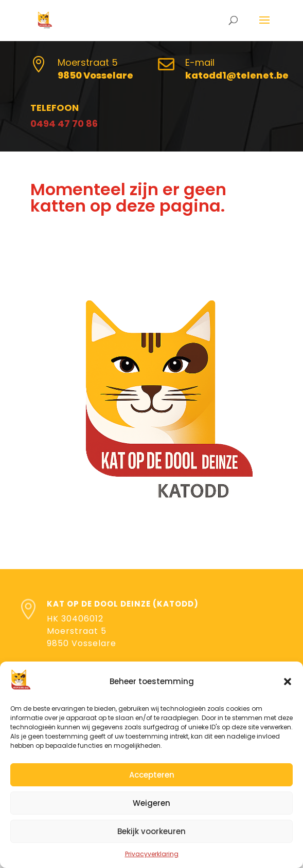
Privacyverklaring (152, 854)
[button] (288, 682)
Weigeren (151, 803)
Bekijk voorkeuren (151, 831)
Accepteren (152, 775)
